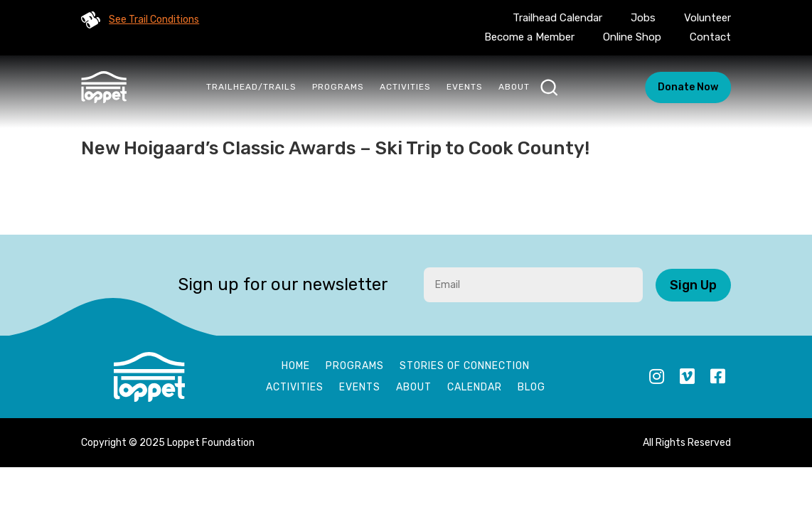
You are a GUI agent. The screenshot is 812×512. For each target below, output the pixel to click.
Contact (710, 37)
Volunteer (707, 18)
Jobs (643, 18)
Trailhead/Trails (251, 87)
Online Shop (632, 37)
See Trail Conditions (154, 20)
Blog (531, 388)
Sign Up (693, 285)
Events (465, 87)
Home (296, 367)
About (514, 87)
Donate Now (688, 87)
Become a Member (529, 37)
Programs (338, 87)
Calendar (475, 388)
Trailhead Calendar (557, 18)
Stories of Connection (465, 367)
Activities (405, 87)
